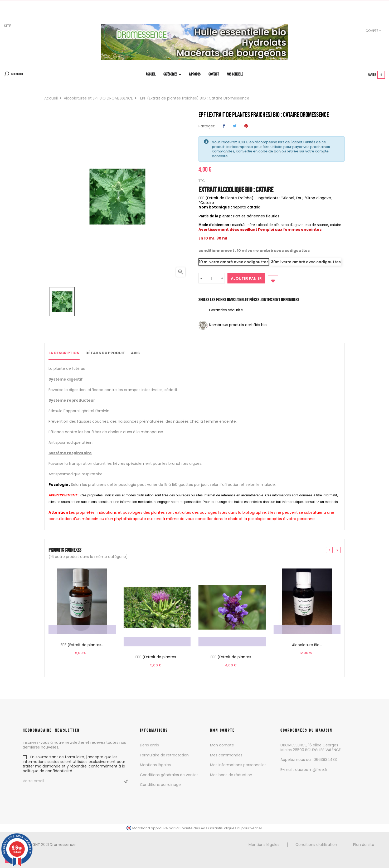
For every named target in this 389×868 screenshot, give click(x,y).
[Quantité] (212, 278)
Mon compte (222, 745)
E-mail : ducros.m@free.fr (304, 769)
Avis (146, 353)
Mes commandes (226, 755)
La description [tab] (64, 353)
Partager (224, 126)
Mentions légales (155, 764)
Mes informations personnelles (238, 764)
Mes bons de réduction (231, 774)
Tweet (235, 126)
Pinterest (246, 126)
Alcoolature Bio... (307, 644)
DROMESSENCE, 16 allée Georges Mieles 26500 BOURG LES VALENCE (311, 747)
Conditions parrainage (160, 784)
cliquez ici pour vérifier (243, 828)
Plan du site (364, 844)
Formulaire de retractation (164, 755)
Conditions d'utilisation (316, 844)
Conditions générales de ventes (169, 774)
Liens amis (149, 745)
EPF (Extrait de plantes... (82, 644)
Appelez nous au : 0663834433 (309, 759)
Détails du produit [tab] (111, 353)
